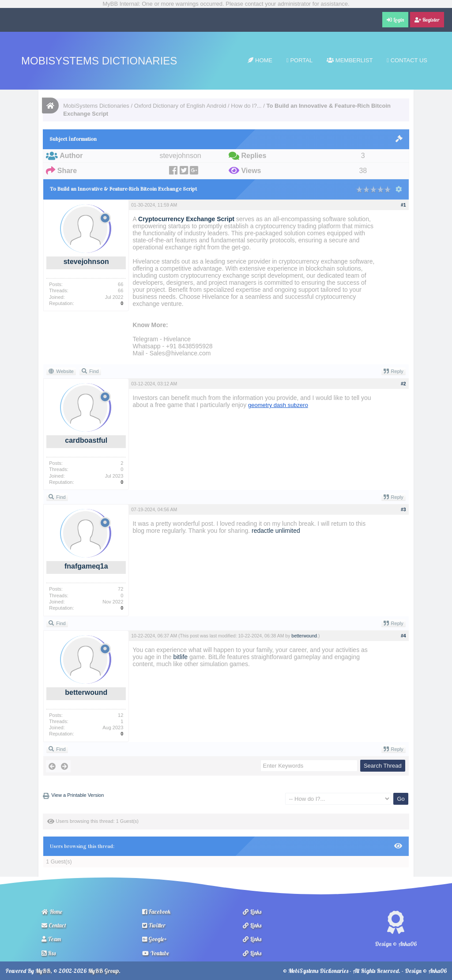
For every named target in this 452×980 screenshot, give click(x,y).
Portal (299, 60)
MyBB (43, 971)
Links (252, 912)
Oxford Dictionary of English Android (180, 106)
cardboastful (86, 440)
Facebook (156, 912)
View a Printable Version (77, 795)
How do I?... (246, 106)
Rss (49, 953)
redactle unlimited (276, 531)
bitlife (180, 657)
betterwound (86, 692)
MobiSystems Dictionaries (99, 61)
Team (51, 939)
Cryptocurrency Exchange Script (186, 219)
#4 (403, 636)
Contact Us (407, 60)
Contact (54, 925)
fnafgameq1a (86, 566)
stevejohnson (86, 262)
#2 (403, 384)
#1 (403, 205)
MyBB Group (103, 971)
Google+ (154, 939)
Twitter (154, 925)
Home (260, 60)
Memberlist (350, 60)
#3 (403, 509)
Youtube (156, 953)
